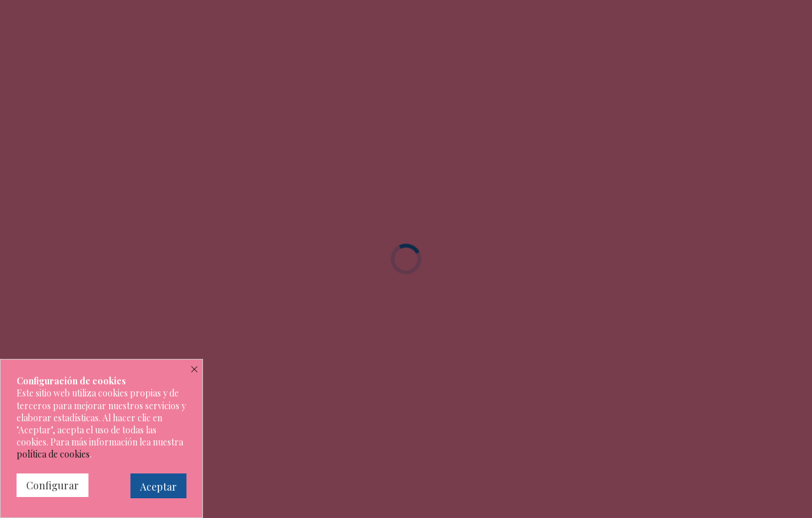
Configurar (52, 485)
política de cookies (53, 454)
